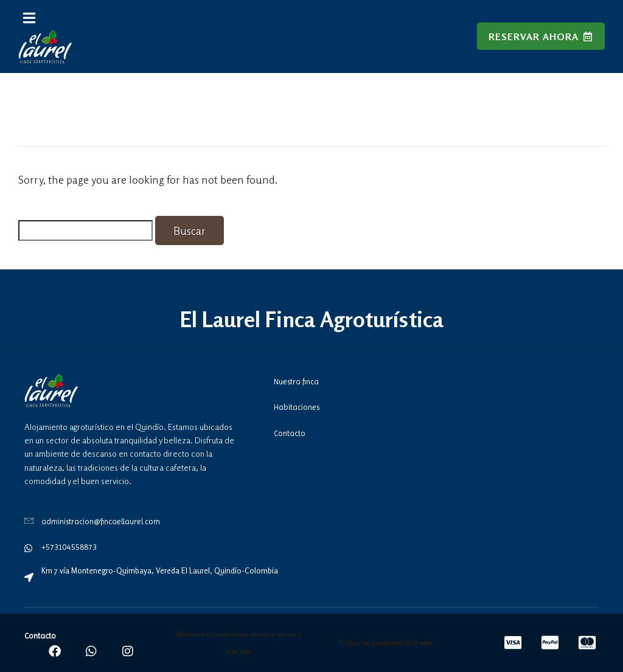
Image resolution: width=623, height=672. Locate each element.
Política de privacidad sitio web (385, 643)
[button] (29, 18)
